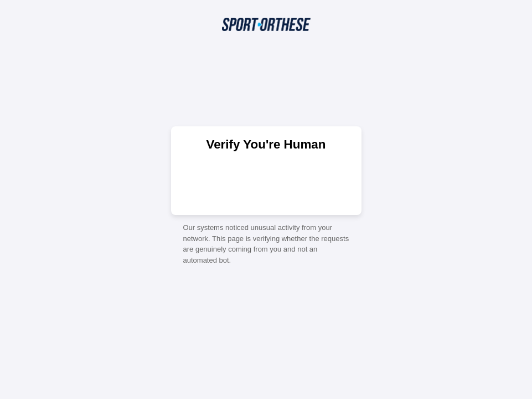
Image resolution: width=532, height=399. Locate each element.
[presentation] (266, 182)
